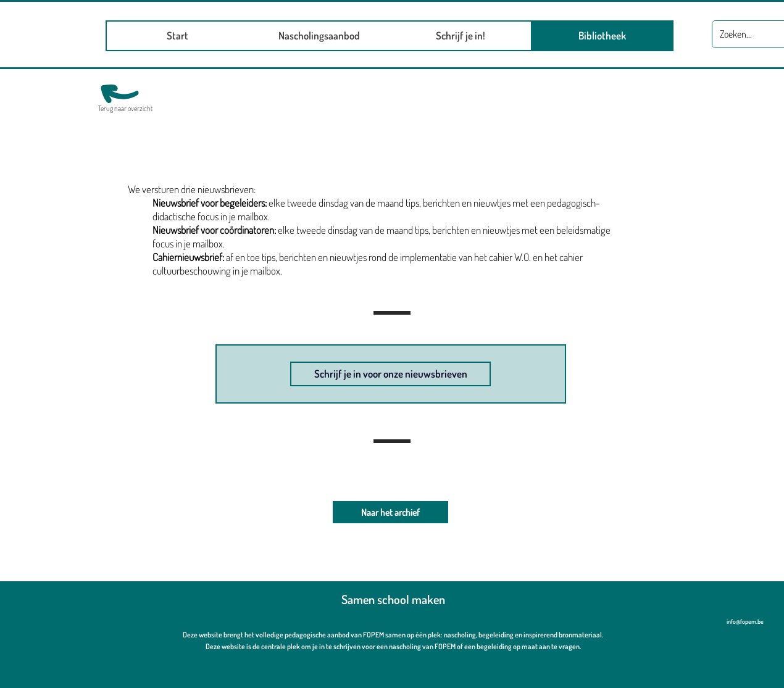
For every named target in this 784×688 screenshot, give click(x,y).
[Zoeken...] (749, 34)
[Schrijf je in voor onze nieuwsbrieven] (390, 374)
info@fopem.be (745, 621)
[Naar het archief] (390, 512)
